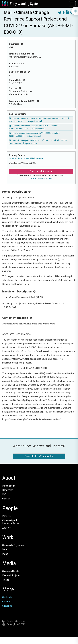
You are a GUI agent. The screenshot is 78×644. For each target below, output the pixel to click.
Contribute (7, 597)
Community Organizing (13, 545)
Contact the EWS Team (41, 178)
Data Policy (8, 490)
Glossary (6, 499)
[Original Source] (35, 121)
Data (5, 549)
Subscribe (7, 606)
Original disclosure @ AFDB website (26, 158)
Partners (6, 516)
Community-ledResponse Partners (12, 522)
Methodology (9, 486)
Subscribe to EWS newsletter (39, 456)
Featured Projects (11, 575)
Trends (6, 580)
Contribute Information (41, 171)
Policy (5, 554)
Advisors (6, 528)
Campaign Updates (11, 571)
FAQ (4, 494)
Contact (6, 602)
